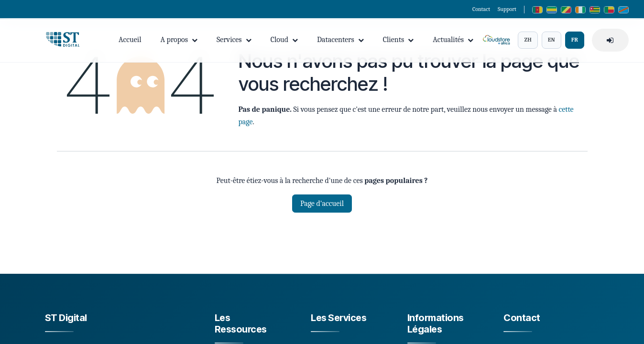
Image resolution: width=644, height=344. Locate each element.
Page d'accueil (322, 204)
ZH (528, 41)
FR (575, 41)
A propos (179, 41)
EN (551, 41)
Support (507, 9)
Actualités (453, 41)
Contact (481, 9)
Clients (398, 41)
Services (234, 41)
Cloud (284, 41)
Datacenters (340, 41)
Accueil (130, 41)
